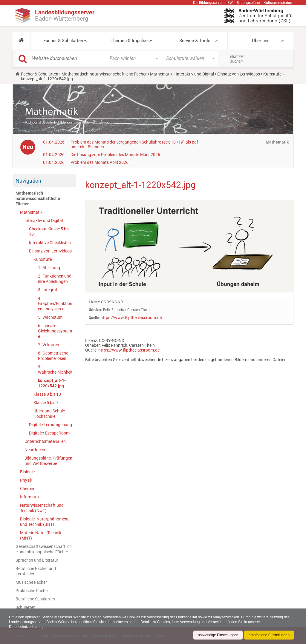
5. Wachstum (50, 317)
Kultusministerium (279, 3)
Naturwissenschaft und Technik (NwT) (42, 508)
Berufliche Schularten (35, 599)
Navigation (28, 181)
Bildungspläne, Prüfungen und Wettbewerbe (48, 461)
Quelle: (94, 318)
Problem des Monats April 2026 (100, 162)
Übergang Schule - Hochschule (50, 414)
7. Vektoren (49, 345)
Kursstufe (272, 74)
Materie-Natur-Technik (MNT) (41, 535)
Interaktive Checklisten (50, 243)
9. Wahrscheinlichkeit (55, 369)
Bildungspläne (248, 3)
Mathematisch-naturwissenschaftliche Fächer (104, 74)
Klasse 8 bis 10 (47, 394)
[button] (21, 41)
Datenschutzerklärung (26, 627)
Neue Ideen (35, 450)
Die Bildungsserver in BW (213, 3)
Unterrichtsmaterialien (45, 441)
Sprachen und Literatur (37, 560)
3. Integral (47, 290)
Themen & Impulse (129, 41)
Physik (26, 480)
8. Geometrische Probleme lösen (53, 356)
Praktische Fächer (32, 591)
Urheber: (95, 310)
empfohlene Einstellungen (269, 635)
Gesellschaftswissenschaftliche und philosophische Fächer (44, 549)
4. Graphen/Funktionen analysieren (55, 303)
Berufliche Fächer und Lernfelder (36, 571)
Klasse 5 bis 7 (46, 403)
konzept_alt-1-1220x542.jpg (52, 383)
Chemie (27, 489)
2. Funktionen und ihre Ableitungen (55, 279)
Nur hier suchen (237, 59)
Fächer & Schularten (63, 41)
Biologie (27, 472)
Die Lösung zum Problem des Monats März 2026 (115, 155)
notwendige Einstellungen (217, 635)
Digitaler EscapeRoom (49, 433)
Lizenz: (94, 302)
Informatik (30, 497)
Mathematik (161, 74)
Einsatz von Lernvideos (239, 74)
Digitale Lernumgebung (51, 425)
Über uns (261, 41)
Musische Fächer (31, 582)
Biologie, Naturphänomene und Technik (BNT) (45, 522)
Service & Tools (195, 41)
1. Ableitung (49, 268)
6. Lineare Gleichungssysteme (55, 331)
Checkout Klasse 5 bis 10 (49, 232)
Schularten (26, 607)
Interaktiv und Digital (195, 74)
